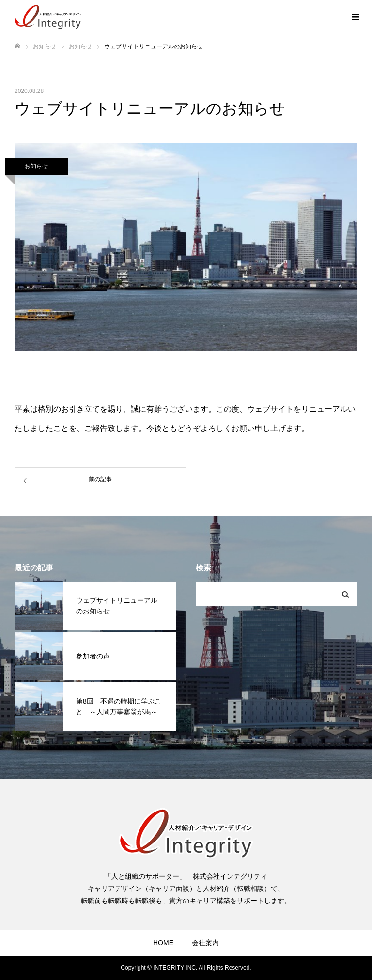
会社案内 (205, 943)
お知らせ (36, 166)
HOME (163, 943)
